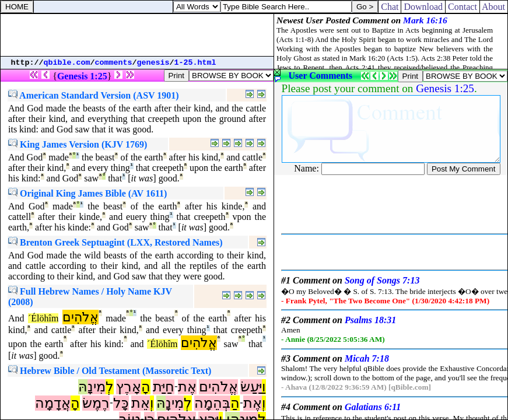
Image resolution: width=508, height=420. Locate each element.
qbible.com (67, 63)
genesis (153, 63)
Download (423, 7)
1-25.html (195, 63)
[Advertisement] (137, 35)
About (494, 7)
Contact (463, 7)
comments (114, 63)
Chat (390, 7)
